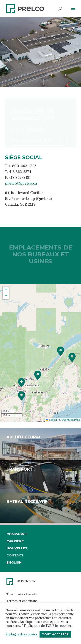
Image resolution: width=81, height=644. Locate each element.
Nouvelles (17, 548)
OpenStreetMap (71, 420)
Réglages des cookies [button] (21, 634)
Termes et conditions (22, 601)
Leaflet (51, 420)
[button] (61, 351)
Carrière (15, 541)
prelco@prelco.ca (21, 183)
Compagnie (17, 534)
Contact (15, 555)
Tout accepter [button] (55, 634)
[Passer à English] (17, 562)
